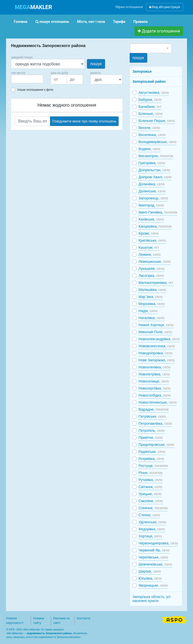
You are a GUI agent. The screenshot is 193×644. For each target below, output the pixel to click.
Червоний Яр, (154, 550)
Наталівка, (151, 318)
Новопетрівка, (154, 374)
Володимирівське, (157, 142)
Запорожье (142, 71)
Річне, (150, 473)
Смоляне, (151, 501)
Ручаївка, (150, 480)
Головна (21, 22)
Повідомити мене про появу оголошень (84, 121)
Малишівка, (152, 290)
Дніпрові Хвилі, (155, 177)
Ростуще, (153, 466)
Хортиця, (150, 536)
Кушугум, (149, 247)
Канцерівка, (155, 226)
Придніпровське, (156, 445)
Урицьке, (150, 494)
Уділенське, (152, 522)
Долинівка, (152, 184)
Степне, (149, 515)
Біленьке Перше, (157, 121)
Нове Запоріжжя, (157, 360)
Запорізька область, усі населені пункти (151, 599)
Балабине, (150, 107)
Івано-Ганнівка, (158, 212)
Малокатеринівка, (156, 283)
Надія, (148, 311)
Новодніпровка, (155, 353)
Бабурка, (150, 100)
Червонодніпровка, (158, 543)
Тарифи (119, 22)
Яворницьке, (153, 585)
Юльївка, (150, 578)
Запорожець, (153, 198)
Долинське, (152, 191)
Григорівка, (152, 163)
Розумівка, (151, 459)
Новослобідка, (155, 395)
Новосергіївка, (155, 388)
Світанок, (150, 487)
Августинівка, (154, 93)
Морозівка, (152, 304)
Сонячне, (153, 508)
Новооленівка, (154, 367)
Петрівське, (152, 416)
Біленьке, (151, 114)
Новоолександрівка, (159, 339)
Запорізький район (149, 81)
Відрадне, (154, 409)
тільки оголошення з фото (35, 90)
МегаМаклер (15, 633)
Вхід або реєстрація (165, 7)
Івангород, (151, 205)
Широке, (150, 571)
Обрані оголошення (129, 7)
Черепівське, (153, 557)
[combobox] (27, 79)
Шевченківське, (155, 564)
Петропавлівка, (155, 423)
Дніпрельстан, (154, 170)
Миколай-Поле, (155, 332)
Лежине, (150, 254)
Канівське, (151, 219)
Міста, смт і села (91, 22)
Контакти (84, 618)
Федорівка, (152, 529)
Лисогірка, (151, 276)
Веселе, (149, 128)
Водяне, (149, 149)
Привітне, (151, 438)
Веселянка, (152, 135)
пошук (96, 64)
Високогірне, (156, 156)
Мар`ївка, (151, 297)
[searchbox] (20, 79)
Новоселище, (154, 381)
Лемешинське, (155, 262)
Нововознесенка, (157, 346)
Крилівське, (152, 240)
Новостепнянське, (157, 402)
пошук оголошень (52, 22)
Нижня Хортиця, (156, 325)
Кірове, (149, 233)
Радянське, (152, 452)
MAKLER (33, 7)
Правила (141, 22)
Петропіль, (152, 431)
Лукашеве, (151, 269)
